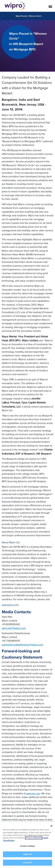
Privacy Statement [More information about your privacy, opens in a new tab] (34, 838)
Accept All (27, 863)
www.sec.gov (33, 793)
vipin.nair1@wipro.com (14, 628)
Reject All (27, 854)
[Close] (51, 826)
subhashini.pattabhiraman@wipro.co (21, 645)
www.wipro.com (10, 605)
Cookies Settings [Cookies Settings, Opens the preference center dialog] (27, 846)
